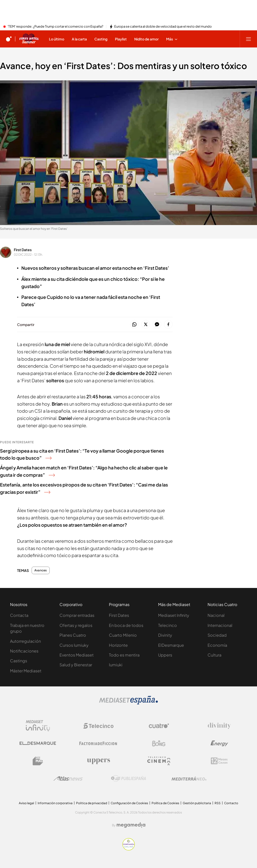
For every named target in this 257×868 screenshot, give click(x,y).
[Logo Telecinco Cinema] (159, 761)
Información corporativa (55, 803)
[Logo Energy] (219, 743)
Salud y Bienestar (76, 665)
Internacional (220, 625)
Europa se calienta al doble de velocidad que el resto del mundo (163, 27)
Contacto (231, 803)
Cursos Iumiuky (74, 645)
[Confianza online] (129, 849)
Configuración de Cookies (129, 803)
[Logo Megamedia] (131, 825)
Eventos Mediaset (77, 655)
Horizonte (118, 645)
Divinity (165, 635)
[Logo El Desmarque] (38, 743)
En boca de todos (126, 625)
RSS (218, 803)
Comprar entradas (77, 615)
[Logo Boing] (159, 743)
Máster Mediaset (26, 671)
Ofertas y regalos (76, 625)
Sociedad (217, 635)
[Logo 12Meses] (219, 761)
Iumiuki (116, 665)
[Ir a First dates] (29, 39)
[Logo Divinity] (219, 726)
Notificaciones (24, 651)
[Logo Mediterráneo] (189, 779)
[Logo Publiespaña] (128, 779)
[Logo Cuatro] (159, 726)
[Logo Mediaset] (128, 703)
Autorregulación (25, 641)
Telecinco (168, 625)
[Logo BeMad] (38, 761)
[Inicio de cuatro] (9, 39)
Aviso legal (26, 803)
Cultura (214, 655)
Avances (41, 570)
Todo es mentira (124, 655)
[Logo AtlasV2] (68, 778)
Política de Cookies (165, 803)
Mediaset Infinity (174, 615)
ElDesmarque (171, 645)
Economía (217, 645)
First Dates (23, 250)
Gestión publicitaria (197, 803)
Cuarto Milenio (123, 635)
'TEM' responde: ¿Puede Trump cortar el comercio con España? (55, 27)
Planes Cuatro (73, 635)
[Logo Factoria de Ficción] (98, 743)
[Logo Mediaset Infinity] (38, 726)
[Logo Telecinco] (98, 726)
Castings (19, 661)
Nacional (216, 615)
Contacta (19, 615)
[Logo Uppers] (98, 761)
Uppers (165, 655)
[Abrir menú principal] (248, 39)
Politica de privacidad (92, 803)
